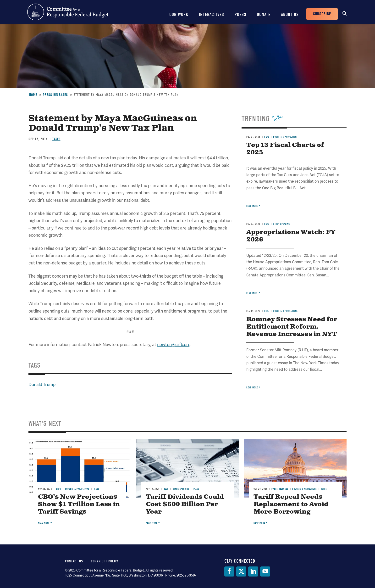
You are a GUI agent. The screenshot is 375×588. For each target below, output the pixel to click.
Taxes (56, 139)
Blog (267, 137)
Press (240, 14)
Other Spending (281, 224)
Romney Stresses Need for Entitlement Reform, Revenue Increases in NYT (292, 327)
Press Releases (55, 95)
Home (33, 95)
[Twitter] (241, 571)
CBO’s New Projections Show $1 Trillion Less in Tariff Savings (79, 504)
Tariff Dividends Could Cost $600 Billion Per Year (185, 504)
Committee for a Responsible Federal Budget (68, 12)
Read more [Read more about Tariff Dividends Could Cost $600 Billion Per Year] (152, 523)
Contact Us (74, 561)
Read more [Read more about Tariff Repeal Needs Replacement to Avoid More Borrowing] (259, 523)
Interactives (212, 14)
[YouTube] (265, 571)
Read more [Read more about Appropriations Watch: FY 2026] (252, 293)
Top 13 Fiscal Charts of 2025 (285, 149)
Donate (264, 14)
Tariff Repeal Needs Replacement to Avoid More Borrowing (291, 504)
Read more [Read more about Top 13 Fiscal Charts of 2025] (252, 206)
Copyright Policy (105, 561)
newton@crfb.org (174, 344)
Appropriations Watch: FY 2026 (291, 236)
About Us (290, 14)
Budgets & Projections (285, 137)
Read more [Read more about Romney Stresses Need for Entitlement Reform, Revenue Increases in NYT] (252, 388)
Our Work (179, 14)
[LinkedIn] (253, 571)
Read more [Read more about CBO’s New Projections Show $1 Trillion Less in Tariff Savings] (44, 523)
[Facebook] (229, 571)
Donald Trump (42, 384)
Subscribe (322, 14)
